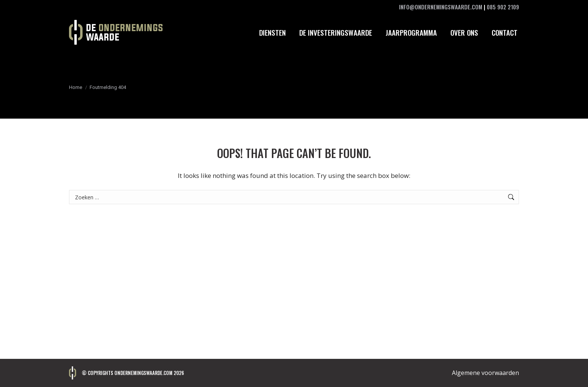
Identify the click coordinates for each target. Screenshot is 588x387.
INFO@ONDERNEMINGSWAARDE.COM (441, 7)
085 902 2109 (503, 7)
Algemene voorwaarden (485, 373)
